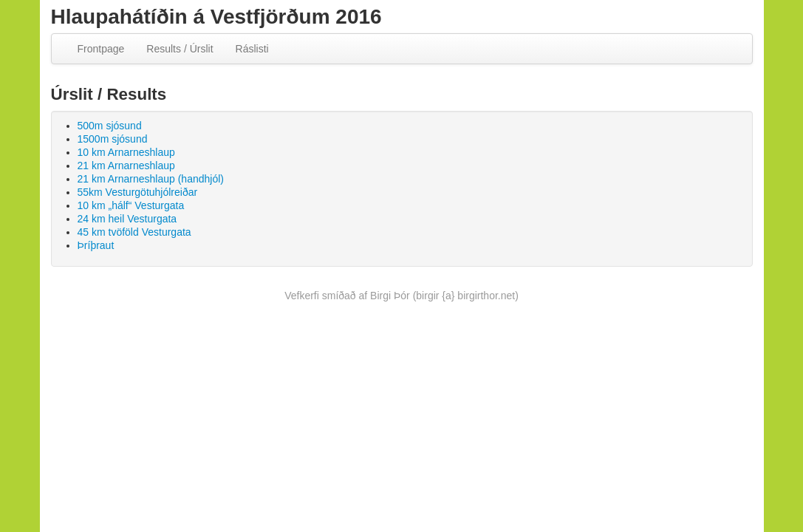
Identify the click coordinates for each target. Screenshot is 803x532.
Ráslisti (252, 49)
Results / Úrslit (180, 49)
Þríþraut (96, 245)
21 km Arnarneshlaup (126, 166)
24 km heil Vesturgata (127, 219)
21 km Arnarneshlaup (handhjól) (151, 179)
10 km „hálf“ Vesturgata (131, 205)
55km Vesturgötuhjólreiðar (138, 192)
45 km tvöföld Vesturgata (134, 232)
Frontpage (101, 49)
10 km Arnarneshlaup (126, 152)
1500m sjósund (113, 139)
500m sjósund (110, 126)
